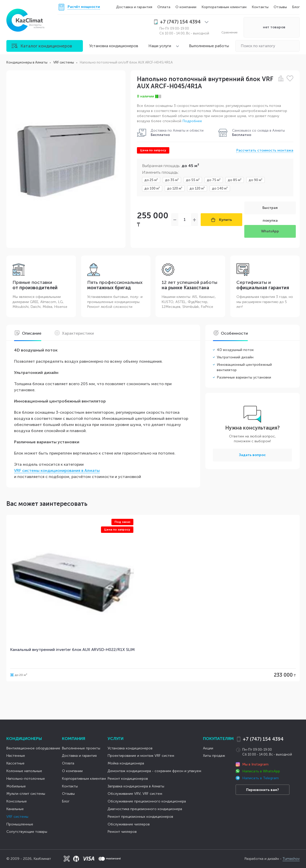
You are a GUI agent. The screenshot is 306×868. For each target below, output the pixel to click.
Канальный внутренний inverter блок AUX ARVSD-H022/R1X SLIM (72, 650)
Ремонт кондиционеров (128, 779)
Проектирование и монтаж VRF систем (141, 756)
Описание (28, 333)
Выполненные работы (209, 46)
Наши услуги (160, 46)
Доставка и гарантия (134, 7)
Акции (208, 748)
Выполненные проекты (81, 748)
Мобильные (16, 786)
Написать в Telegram (260, 778)
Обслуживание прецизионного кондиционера (147, 801)
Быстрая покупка (270, 210)
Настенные (16, 756)
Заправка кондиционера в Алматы (136, 786)
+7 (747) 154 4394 (263, 739)
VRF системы (17, 817)
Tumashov (291, 859)
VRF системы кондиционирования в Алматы (57, 470)
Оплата (164, 7)
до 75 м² (214, 180)
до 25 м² (151, 180)
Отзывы (280, 7)
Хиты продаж (214, 756)
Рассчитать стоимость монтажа (265, 150)
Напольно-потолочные (26, 779)
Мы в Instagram (255, 764)
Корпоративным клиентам (224, 7)
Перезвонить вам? (263, 790)
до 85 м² (235, 180)
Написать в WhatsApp (261, 771)
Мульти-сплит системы (26, 794)
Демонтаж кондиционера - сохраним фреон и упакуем (154, 771)
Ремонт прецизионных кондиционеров (140, 817)
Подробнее (192, 121)
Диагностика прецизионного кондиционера (145, 809)
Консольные (17, 801)
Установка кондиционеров (114, 46)
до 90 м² (256, 180)
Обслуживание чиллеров (129, 824)
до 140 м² (220, 188)
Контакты (260, 7)
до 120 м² (175, 188)
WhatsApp (270, 231)
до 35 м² (172, 180)
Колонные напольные (24, 771)
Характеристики (74, 333)
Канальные (15, 809)
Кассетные (15, 763)
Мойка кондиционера (126, 763)
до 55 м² (193, 180)
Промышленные (20, 824)
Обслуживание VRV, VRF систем (135, 794)
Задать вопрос (252, 455)
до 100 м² (152, 188)
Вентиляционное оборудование (33, 748)
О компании (186, 7)
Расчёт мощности (84, 7)
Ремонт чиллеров (122, 832)
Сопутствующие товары (27, 832)
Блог (296, 7)
